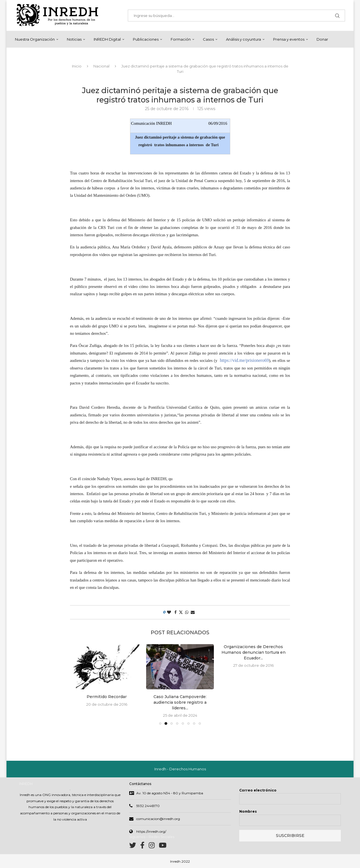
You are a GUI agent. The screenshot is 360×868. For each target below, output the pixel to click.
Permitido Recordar (107, 697)
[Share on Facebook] (175, 612)
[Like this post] (169, 612)
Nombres (248, 811)
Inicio (77, 66)
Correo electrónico (258, 790)
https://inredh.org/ (151, 831)
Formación (181, 39)
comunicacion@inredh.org (158, 819)
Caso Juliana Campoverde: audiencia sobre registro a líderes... (180, 702)
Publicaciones (146, 39)
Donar (322, 39)
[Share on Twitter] (181, 612)
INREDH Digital (107, 39)
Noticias (74, 39)
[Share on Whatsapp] (187, 612)
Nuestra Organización (35, 39)
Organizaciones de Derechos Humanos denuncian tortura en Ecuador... (253, 652)
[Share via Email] (193, 612)
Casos (208, 39)
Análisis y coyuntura (243, 39)
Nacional (101, 66)
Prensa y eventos (289, 39)
